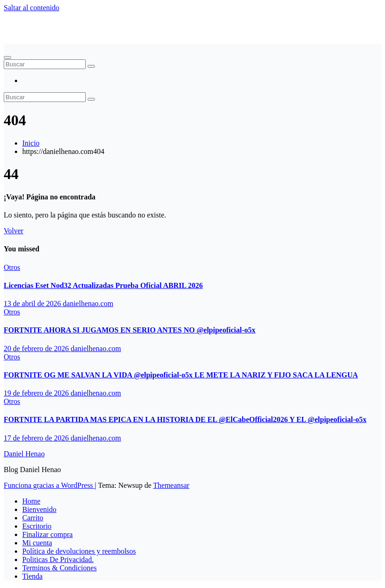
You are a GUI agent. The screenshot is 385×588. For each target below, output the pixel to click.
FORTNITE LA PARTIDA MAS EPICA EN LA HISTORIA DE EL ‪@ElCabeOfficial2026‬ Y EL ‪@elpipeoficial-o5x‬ (185, 419)
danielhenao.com (88, 304)
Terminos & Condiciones (60, 568)
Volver (13, 231)
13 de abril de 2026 (33, 304)
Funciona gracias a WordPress (49, 485)
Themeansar (171, 485)
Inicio (31, 143)
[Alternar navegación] (7, 58)
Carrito (33, 518)
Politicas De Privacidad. (58, 559)
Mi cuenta (37, 543)
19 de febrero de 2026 (37, 393)
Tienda (32, 576)
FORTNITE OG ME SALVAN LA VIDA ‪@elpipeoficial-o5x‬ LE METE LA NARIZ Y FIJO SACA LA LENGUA (181, 375)
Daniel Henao (24, 23)
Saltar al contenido (32, 8)
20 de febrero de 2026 (37, 348)
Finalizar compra (47, 534)
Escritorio (37, 526)
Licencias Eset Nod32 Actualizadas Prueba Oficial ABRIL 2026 (103, 285)
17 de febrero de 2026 (37, 438)
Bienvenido (39, 509)
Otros (12, 267)
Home (31, 501)
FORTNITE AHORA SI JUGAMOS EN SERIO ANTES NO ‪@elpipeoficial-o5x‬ (129, 330)
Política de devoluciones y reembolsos (79, 551)
